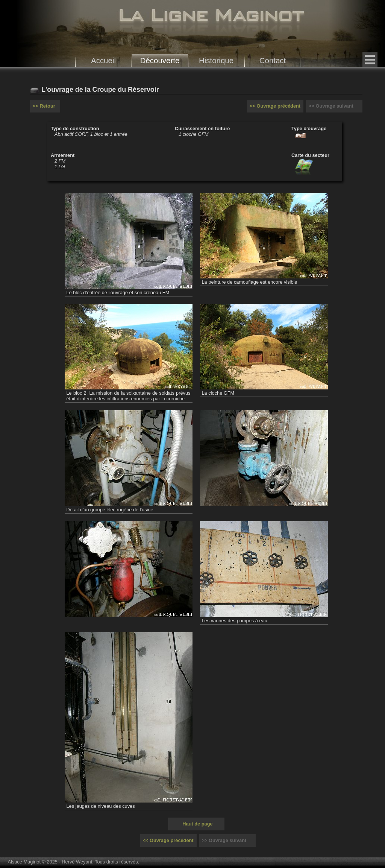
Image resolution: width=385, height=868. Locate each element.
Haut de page (197, 824)
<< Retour (44, 106)
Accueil (103, 60)
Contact (273, 60)
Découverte (160, 60)
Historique (216, 60)
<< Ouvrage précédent (275, 106)
